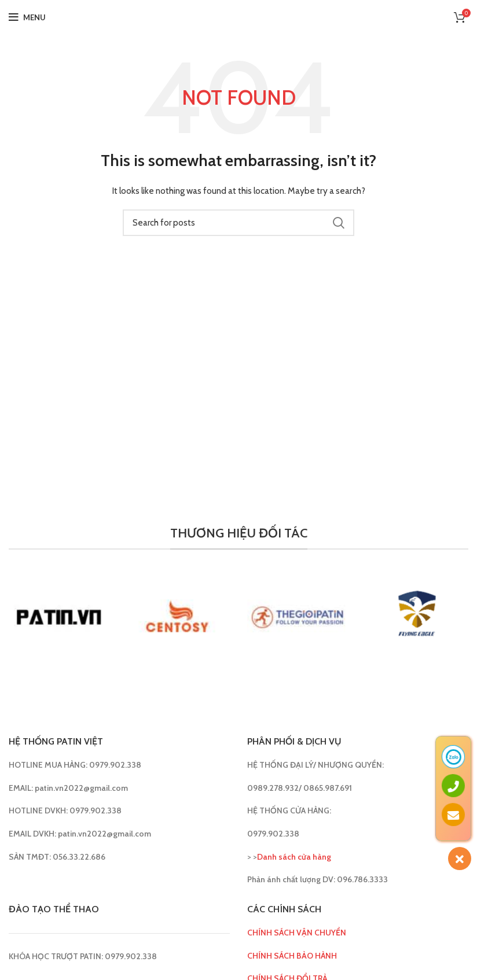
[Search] (238, 223)
